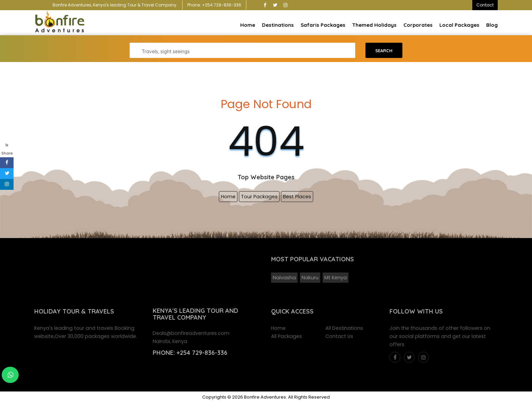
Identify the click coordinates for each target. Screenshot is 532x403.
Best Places (297, 197)
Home (248, 25)
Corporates (418, 25)
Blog (492, 25)
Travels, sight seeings (166, 52)
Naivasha (284, 278)
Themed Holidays (374, 25)
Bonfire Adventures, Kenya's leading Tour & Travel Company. (115, 5)
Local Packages (459, 25)
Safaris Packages (323, 25)
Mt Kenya (336, 278)
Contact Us (339, 336)
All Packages (287, 336)
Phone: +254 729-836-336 (214, 5)
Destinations (278, 25)
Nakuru (310, 278)
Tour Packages (259, 197)
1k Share (7, 149)
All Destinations (344, 328)
